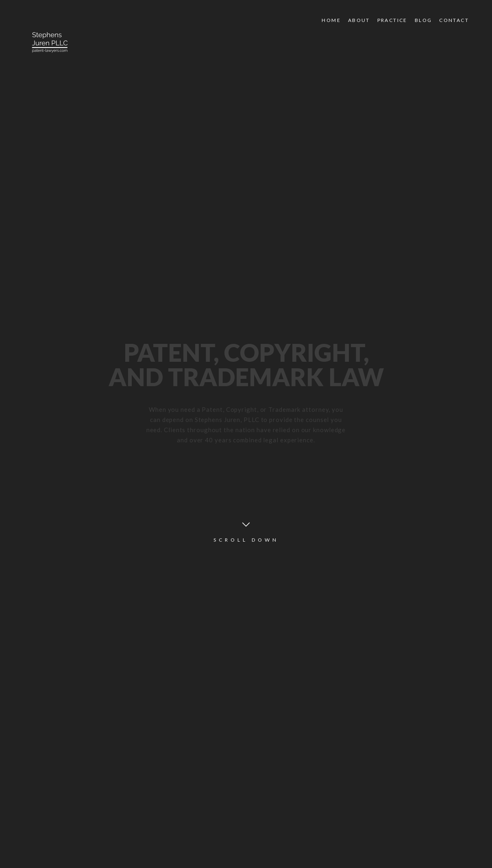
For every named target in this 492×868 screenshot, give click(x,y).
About (359, 20)
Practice (392, 20)
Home (331, 20)
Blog (423, 20)
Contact (454, 20)
